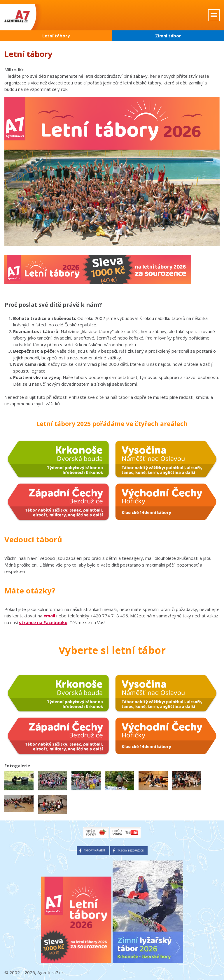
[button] (19, 781)
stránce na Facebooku (43, 622)
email (49, 616)
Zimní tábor (168, 36)
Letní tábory (56, 36)
